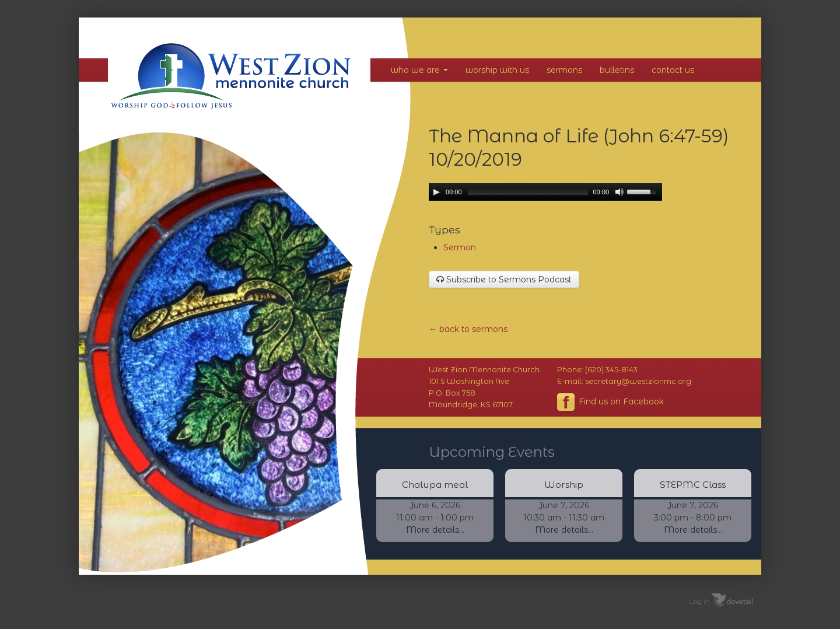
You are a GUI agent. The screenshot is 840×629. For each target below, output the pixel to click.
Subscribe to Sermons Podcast (504, 279)
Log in (699, 601)
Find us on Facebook (610, 402)
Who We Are (419, 70)
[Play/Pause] (436, 192)
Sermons (564, 70)
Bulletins (617, 70)
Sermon (460, 247)
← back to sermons (468, 329)
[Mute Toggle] (619, 192)
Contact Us (673, 70)
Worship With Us (497, 70)
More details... (435, 530)
